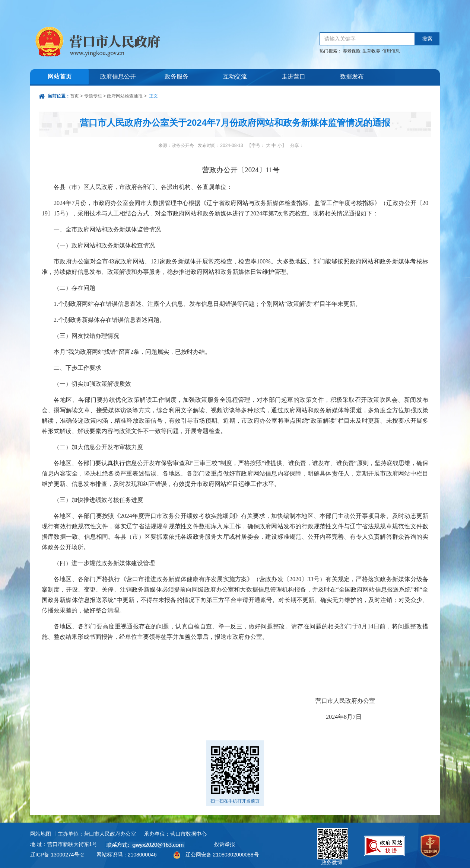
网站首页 (60, 77)
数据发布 (352, 77)
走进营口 (293, 77)
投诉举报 (225, 844)
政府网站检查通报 (125, 96)
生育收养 (371, 51)
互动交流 (235, 77)
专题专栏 (93, 96)
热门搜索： (331, 51)
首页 (74, 96)
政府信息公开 (118, 77)
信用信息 (391, 51)
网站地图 (41, 834)
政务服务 (177, 77)
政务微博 (333, 837)
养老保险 (352, 51)
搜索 (427, 39)
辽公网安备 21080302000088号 (222, 855)
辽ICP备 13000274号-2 (57, 855)
